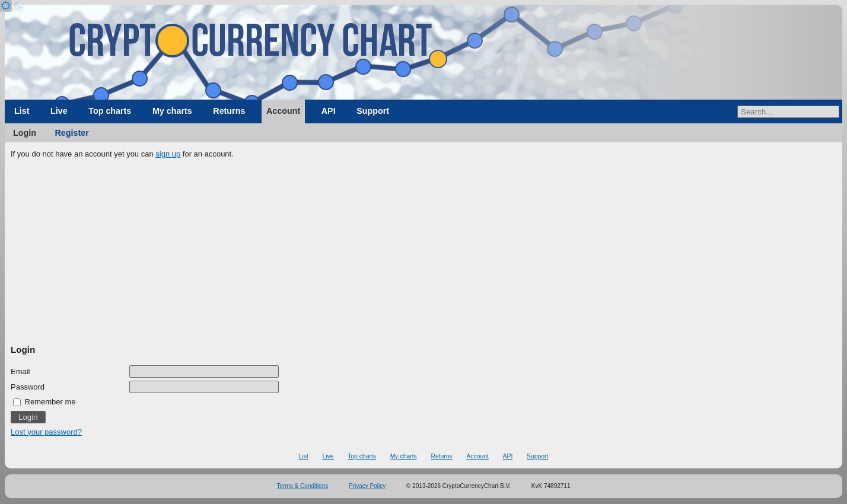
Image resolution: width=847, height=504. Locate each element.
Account (283, 111)
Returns (229, 111)
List (22, 111)
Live (59, 111)
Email (20, 371)
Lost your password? (46, 432)
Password (28, 387)
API (329, 111)
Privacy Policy (367, 486)
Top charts (110, 111)
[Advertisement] (423, 252)
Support (373, 111)
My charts (172, 111)
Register (72, 133)
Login (25, 133)
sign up (168, 154)
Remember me (44, 402)
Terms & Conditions (303, 486)
